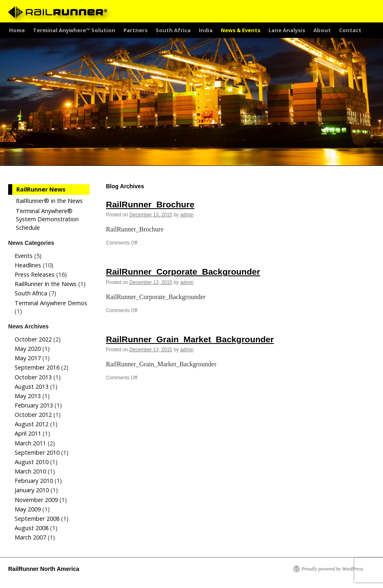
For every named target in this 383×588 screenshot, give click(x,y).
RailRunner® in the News (49, 201)
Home (17, 30)
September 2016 (37, 367)
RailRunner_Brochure (150, 204)
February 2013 (34, 405)
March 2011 (30, 443)
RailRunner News (41, 189)
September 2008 (37, 519)
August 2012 (32, 424)
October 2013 (33, 377)
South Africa (173, 30)
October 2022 (33, 339)
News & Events (241, 30)
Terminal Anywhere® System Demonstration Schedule (47, 219)
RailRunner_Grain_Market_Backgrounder (190, 339)
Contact (350, 30)
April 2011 (28, 433)
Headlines (28, 265)
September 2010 (37, 453)
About (322, 30)
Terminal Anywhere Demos (51, 303)
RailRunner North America (44, 569)
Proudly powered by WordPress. (333, 569)
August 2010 (32, 462)
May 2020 (28, 349)
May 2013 (28, 396)
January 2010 (32, 490)
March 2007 (30, 537)
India (206, 30)
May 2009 (28, 509)
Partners (135, 30)
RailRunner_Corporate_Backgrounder (183, 272)
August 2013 (32, 386)
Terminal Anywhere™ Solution (74, 30)
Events (24, 256)
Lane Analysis (287, 30)
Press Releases (35, 274)
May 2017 (28, 358)
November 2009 (36, 500)
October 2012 (33, 415)
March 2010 (30, 471)
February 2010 (34, 481)
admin (187, 215)
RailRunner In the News (46, 284)
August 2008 (32, 528)
